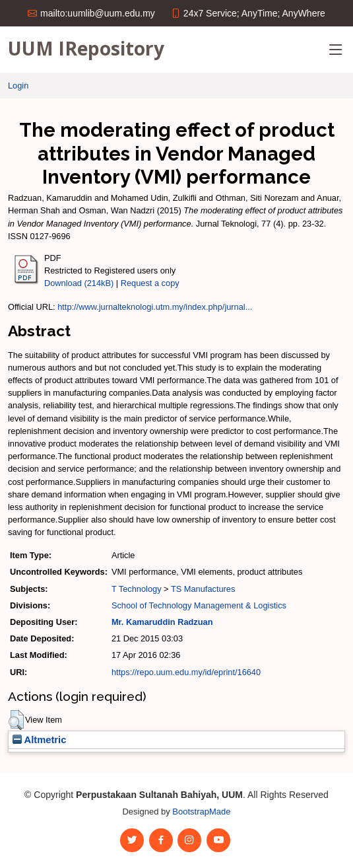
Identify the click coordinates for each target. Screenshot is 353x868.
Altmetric (39, 740)
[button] (16, 720)
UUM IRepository (86, 48)
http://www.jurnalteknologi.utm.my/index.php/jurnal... (155, 307)
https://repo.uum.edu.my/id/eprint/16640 (186, 672)
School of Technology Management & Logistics (199, 605)
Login (18, 86)
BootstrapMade (201, 812)
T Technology (137, 589)
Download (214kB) (79, 283)
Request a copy (150, 283)
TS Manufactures (203, 589)
